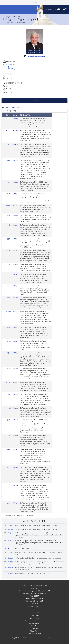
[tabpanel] (34, 312)
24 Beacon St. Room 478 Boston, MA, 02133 (9, 67)
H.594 (8, 182)
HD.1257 (15, 312)
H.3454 (8, 420)
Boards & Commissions (34, 599)
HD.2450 (16, 225)
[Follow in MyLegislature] (4, 20)
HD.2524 (15, 215)
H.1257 (8, 274)
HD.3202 (16, 503)
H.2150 (8, 286)
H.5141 (8, 485)
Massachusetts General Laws (35, 621)
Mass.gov (34, 588)
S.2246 (11, 562)
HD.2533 (15, 274)
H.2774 (8, 369)
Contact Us (34, 628)
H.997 (8, 239)
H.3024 (8, 383)
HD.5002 (16, 467)
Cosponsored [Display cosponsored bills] (15, 108)
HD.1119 (15, 182)
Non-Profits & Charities (35, 601)
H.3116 (8, 394)
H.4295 (8, 436)
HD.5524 (15, 485)
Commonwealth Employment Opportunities (35, 591)
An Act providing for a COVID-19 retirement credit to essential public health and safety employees (39, 569)
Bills (34, 101)
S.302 (10, 552)
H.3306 (9, 408)
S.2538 (11, 529)
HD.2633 (16, 131)
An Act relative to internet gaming (26, 549)
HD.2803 (16, 369)
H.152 (8, 131)
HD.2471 (15, 408)
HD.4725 (15, 119)
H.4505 (8, 449)
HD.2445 (15, 353)
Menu (35, 2)
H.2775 (8, 503)
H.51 (10, 541)
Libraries (34, 604)
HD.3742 (15, 144)
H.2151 (8, 298)
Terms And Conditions (35, 634)
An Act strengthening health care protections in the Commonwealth (37, 525)
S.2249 (11, 558)
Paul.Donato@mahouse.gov (36, 56)
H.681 (8, 206)
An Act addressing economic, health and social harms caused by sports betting (38, 553)
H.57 (10, 533)
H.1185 (8, 264)
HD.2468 (16, 239)
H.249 (8, 160)
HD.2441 (15, 341)
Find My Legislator (35, 623)
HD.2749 (15, 298)
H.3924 (11, 573)
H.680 (8, 194)
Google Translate (35, 606)
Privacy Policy (35, 631)
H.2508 (8, 341)
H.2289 (8, 312)
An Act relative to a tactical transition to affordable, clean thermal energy (38, 558)
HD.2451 (15, 383)
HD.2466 (16, 264)
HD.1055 (15, 394)
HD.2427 (15, 286)
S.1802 (11, 568)
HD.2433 (16, 327)
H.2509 (8, 353)
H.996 (8, 225)
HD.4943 (16, 449)
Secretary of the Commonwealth (35, 593)
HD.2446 (16, 194)
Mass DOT (34, 596)
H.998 (8, 251)
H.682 (8, 215)
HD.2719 (15, 251)
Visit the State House (35, 626)
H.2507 (8, 327)
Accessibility (34, 616)
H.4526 (8, 467)
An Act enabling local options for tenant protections (32, 573)
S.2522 (11, 525)
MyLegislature (34, 618)
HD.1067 (15, 420)
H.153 (8, 144)
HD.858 (15, 160)
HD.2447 (15, 206)
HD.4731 (15, 436)
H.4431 (11, 549)
